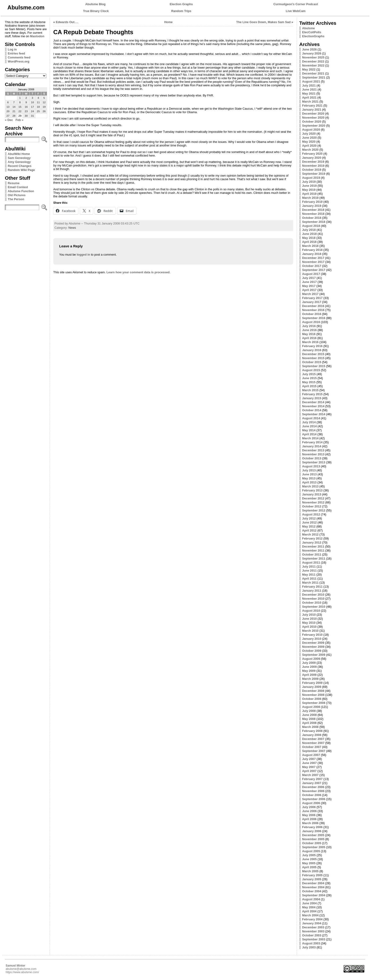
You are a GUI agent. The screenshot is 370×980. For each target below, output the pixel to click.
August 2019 (311, 178)
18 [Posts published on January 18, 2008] (38, 107)
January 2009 (312, 687)
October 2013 (312, 458)
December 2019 (313, 162)
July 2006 (309, 807)
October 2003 (312, 935)
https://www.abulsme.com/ (22, 972)
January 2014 (312, 446)
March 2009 (310, 679)
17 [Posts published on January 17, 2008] (32, 107)
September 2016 (314, 318)
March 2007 (310, 775)
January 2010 (312, 639)
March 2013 (310, 486)
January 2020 (312, 158)
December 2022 (313, 61)
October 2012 (312, 506)
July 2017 (309, 278)
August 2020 (311, 130)
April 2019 (309, 194)
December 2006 (313, 787)
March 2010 (310, 631)
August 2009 (311, 659)
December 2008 (313, 691)
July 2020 (309, 134)
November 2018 (313, 214)
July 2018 (309, 230)
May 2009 (309, 671)
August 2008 (311, 707)
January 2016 (312, 350)
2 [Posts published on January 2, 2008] (26, 98)
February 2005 (312, 875)
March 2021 (310, 102)
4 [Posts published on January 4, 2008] (38, 98)
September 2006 (314, 799)
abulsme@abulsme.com (21, 969)
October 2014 (312, 410)
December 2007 (313, 739)
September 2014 (314, 414)
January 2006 (312, 831)
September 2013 (314, 462)
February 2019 (312, 202)
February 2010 (312, 635)
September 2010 (314, 607)
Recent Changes (20, 166)
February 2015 (312, 394)
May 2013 (309, 478)
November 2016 (313, 310)
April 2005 (309, 867)
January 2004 (312, 923)
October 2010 (312, 603)
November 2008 (313, 695)
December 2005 (313, 835)
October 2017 (312, 266)
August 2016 (311, 322)
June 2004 (309, 903)
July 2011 (309, 567)
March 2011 (310, 583)
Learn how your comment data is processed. (138, 272)
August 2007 (311, 755)
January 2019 (312, 206)
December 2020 (313, 114)
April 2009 (309, 675)
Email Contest (18, 187)
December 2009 (313, 643)
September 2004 (314, 895)
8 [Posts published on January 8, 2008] (20, 102)
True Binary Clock (96, 11)
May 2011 (309, 575)
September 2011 (314, 559)
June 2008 (309, 715)
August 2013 (311, 466)
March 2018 (310, 246)
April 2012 (309, 530)
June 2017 (309, 282)
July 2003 (309, 947)
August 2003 (311, 943)
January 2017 (312, 302)
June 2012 (309, 522)
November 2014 (313, 406)
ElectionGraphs (313, 36)
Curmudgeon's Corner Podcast (296, 4)
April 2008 (309, 723)
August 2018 (311, 226)
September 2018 (314, 222)
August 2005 (311, 851)
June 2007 (309, 763)
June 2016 (309, 330)
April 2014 (309, 434)
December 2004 (313, 883)
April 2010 (309, 627)
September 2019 (314, 174)
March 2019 (310, 198)
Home (168, 22)
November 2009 (313, 647)
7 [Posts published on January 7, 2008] (14, 102)
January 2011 (312, 591)
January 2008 (312, 735)
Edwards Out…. (67, 22)
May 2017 (309, 286)
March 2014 (310, 438)
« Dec (9, 120)
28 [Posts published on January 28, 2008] (14, 116)
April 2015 (309, 386)
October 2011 (312, 554)
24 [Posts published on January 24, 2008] (32, 111)
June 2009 (309, 667)
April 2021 (309, 98)
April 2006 (309, 819)
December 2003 (313, 927)
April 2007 (309, 771)
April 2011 (309, 579)
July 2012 (309, 518)
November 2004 (313, 887)
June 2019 (309, 186)
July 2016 (309, 326)
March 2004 (310, 915)
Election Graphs (181, 4)
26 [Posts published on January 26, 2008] (44, 111)
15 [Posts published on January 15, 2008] (20, 107)
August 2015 (311, 370)
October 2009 (312, 651)
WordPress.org (19, 61)
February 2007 (312, 779)
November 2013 (313, 454)
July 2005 (309, 855)
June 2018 (309, 234)
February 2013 (312, 490)
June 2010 (309, 619)
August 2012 (311, 514)
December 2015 (313, 354)
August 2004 (311, 899)
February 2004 (312, 919)
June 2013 (309, 474)
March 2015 (310, 390)
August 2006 (311, 803)
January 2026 (312, 53)
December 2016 (313, 306)
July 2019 (309, 182)
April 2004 (309, 911)
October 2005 (312, 843)
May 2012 (309, 526)
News (72, 228)
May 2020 (309, 142)
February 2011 (312, 587)
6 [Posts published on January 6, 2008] (8, 102)
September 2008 (314, 703)
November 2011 (313, 550)
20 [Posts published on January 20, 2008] (8, 111)
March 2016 (310, 342)
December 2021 (313, 73)
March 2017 (310, 294)
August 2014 (311, 418)
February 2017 (312, 298)
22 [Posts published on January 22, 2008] (20, 111)
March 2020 (310, 150)
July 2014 (309, 422)
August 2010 (311, 611)
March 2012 (310, 534)
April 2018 (309, 242)
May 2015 (309, 382)
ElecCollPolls (312, 32)
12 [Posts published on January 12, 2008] (44, 102)
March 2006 (310, 823)
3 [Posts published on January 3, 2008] (32, 98)
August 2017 (311, 274)
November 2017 (313, 262)
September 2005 (314, 847)
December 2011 (313, 546)
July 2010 (309, 615)
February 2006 (312, 827)
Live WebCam (296, 11)
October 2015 (312, 362)
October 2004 (312, 891)
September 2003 (314, 939)
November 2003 (313, 931)
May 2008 (309, 719)
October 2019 (312, 170)
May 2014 (309, 430)
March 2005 (310, 871)
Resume (14, 183)
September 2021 (314, 77)
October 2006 (312, 795)
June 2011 (309, 571)
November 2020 (313, 118)
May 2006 (309, 815)
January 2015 (312, 398)
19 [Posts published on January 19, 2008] (44, 107)
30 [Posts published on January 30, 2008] (26, 116)
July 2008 (309, 711)
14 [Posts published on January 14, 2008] (14, 107)
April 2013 (309, 482)
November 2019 (313, 166)
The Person (16, 199)
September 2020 (314, 126)
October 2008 (312, 699)
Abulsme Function (21, 191)
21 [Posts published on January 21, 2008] (14, 111)
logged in (83, 255)
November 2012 (313, 502)
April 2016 (309, 338)
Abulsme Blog (95, 4)
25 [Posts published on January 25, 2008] (38, 111)
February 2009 (312, 683)
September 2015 (314, 366)
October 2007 (312, 747)
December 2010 (313, 595)
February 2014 (312, 442)
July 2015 (309, 374)
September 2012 (314, 510)
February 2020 (312, 154)
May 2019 (309, 190)
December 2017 (313, 258)
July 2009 (309, 663)
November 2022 (313, 65)
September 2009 (314, 655)
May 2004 (309, 907)
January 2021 (312, 110)
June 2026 (309, 49)
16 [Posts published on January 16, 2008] (26, 107)
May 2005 (309, 863)
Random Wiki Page (21, 170)
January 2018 (312, 254)
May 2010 (309, 623)
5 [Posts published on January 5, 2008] (44, 98)
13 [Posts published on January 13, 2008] (8, 107)
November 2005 (313, 839)
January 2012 (312, 542)
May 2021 (309, 93)
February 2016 (312, 346)
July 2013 (309, 470)
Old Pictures (17, 195)
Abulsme (308, 28)
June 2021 (309, 89)
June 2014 (309, 426)
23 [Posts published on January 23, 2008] (26, 111)
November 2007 (313, 743)
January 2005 (312, 879)
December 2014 (313, 402)
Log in (12, 49)
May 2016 (309, 334)
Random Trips (181, 11)
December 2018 (313, 210)
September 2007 (314, 751)
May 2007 (309, 767)
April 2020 (309, 146)
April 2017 (309, 290)
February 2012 (312, 538)
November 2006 (313, 791)
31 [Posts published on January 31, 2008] (32, 116)
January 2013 (312, 494)
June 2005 (309, 859)
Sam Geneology (19, 158)
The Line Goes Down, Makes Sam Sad (263, 22)
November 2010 (313, 599)
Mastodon (37, 36)
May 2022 (309, 69)
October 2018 (312, 218)
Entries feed (16, 53)
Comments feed (19, 57)
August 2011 (311, 563)
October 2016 (312, 314)
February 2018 (312, 250)
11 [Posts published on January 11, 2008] (38, 102)
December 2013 (313, 450)
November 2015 (313, 358)
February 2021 (312, 106)
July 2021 (309, 85)
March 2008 (310, 727)
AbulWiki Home (19, 154)
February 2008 (312, 731)
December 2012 (313, 498)
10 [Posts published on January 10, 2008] (32, 102)
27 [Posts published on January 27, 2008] (8, 116)
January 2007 (312, 783)
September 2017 (314, 270)
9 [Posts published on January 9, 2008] (26, 102)
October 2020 (312, 122)
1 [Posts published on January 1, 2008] (20, 98)
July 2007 (309, 759)
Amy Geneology (19, 162)
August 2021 (311, 81)
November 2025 (313, 57)
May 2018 (309, 238)
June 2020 (309, 138)
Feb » (19, 120)
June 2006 (309, 811)
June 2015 (309, 378)
